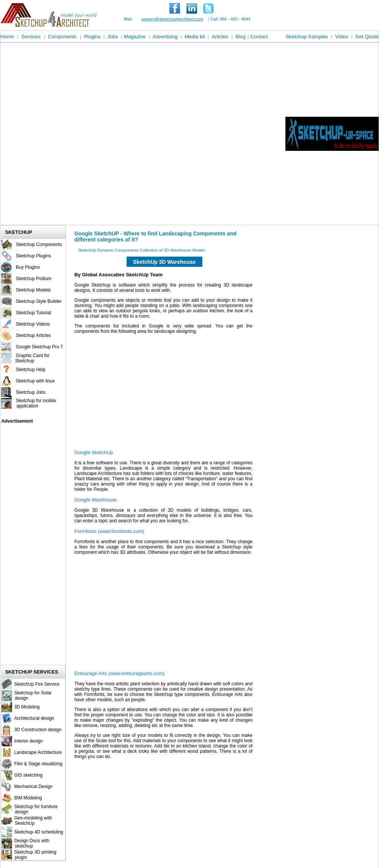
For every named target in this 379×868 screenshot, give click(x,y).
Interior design (28, 741)
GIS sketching (28, 775)
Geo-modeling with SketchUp (32, 821)
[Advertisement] (91, 134)
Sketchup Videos (33, 324)
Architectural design (34, 718)
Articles (220, 37)
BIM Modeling (28, 798)
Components (62, 37)
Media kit (195, 37)
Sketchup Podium (34, 279)
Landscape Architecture (38, 752)
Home (7, 37)
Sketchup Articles (33, 335)
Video (341, 37)
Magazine (135, 37)
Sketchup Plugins (34, 256)
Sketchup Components (39, 244)
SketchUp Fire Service (37, 684)
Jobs (113, 37)
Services (31, 37)
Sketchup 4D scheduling (38, 832)
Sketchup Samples (307, 37)
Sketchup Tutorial (34, 313)
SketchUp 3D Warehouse (164, 262)
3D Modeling (27, 707)
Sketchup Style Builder (39, 301)
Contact (259, 37)
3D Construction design (38, 730)
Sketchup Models (33, 290)
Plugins (92, 37)
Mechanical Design (33, 787)
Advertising (165, 37)
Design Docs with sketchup (31, 843)
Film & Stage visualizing (38, 764)
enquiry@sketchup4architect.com (172, 19)
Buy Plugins (28, 267)
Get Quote (367, 37)
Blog (240, 37)
